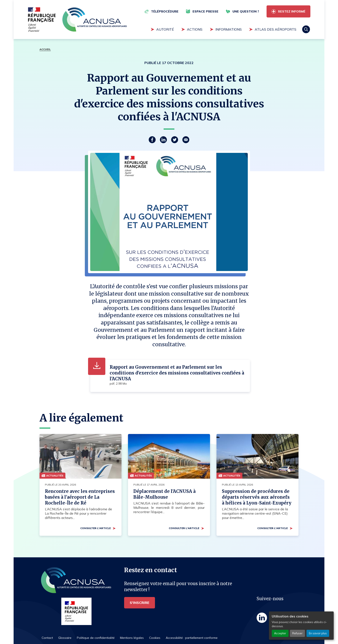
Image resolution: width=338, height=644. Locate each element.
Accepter (280, 633)
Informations (229, 29)
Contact (47, 638)
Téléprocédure (165, 11)
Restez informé (292, 11)
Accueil (45, 49)
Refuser (297, 633)
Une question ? (246, 11)
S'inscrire (140, 603)
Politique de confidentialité (96, 638)
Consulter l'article (96, 528)
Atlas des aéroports (276, 29)
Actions (195, 29)
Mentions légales (132, 638)
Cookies (155, 638)
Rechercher (306, 29)
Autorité (165, 29)
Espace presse (205, 11)
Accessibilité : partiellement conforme (192, 638)
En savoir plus (318, 633)
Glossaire (65, 638)
